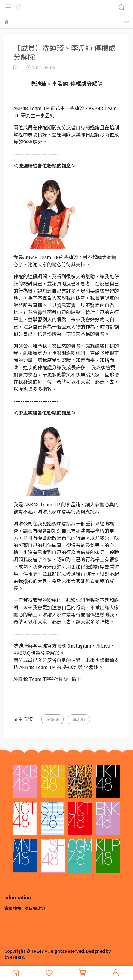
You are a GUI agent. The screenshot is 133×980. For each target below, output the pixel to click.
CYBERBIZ (14, 957)
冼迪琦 (52, 719)
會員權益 (13, 908)
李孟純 (79, 719)
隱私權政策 (35, 908)
